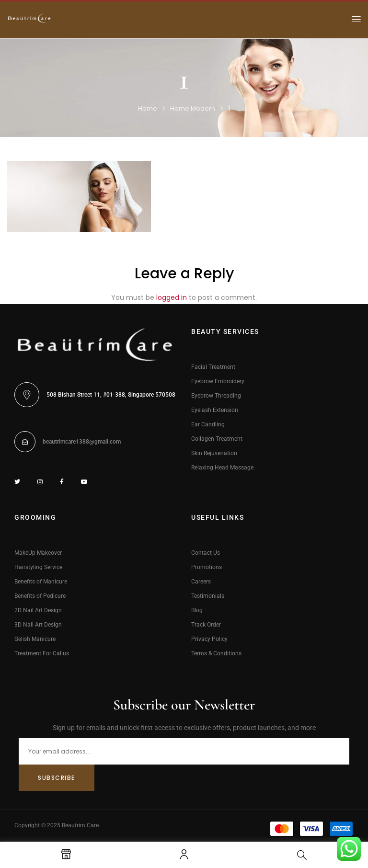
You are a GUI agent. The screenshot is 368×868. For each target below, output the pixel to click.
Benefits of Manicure (41, 582)
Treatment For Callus (42, 653)
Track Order (206, 625)
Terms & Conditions (216, 653)
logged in (172, 297)
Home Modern (193, 108)
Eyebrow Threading (216, 396)
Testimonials (208, 596)
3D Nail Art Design (38, 625)
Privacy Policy (209, 639)
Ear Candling (208, 424)
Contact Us (206, 553)
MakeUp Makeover (38, 553)
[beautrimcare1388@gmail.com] (25, 442)
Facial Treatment (213, 367)
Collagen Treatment (217, 439)
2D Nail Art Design (38, 610)
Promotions (207, 567)
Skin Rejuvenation (214, 453)
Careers (201, 582)
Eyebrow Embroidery (218, 381)
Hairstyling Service (38, 567)
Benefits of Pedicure (40, 596)
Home (148, 108)
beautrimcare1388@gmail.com (82, 442)
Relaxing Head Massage (222, 468)
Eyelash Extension (215, 410)
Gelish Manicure (35, 639)
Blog (197, 610)
